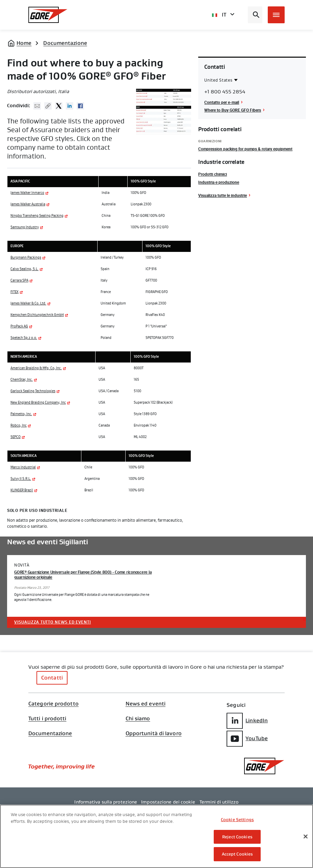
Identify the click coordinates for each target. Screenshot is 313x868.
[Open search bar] (255, 15)
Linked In (70, 106)
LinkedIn (247, 721)
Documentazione (65, 43)
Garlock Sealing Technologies (33, 391)
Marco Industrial (23, 467)
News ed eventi (146, 704)
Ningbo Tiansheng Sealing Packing (37, 216)
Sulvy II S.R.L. (21, 479)
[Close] (306, 837)
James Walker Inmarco (27, 193)
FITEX (15, 292)
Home (24, 43)
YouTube (247, 739)
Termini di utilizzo (219, 802)
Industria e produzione (219, 182)
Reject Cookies (237, 837)
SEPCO (16, 437)
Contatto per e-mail (222, 102)
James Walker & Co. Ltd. (28, 303)
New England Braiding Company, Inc (38, 403)
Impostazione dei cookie (168, 802)
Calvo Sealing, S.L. (24, 269)
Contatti (52, 678)
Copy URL (48, 106)
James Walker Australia (28, 204)
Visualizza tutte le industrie (223, 195)
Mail (37, 106)
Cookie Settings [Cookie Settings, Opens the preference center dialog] (237, 820)
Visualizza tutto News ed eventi (53, 622)
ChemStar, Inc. (22, 380)
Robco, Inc (19, 426)
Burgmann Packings (26, 258)
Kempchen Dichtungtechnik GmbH (37, 315)
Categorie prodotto (54, 704)
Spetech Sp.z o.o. (24, 338)
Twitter (59, 106)
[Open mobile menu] (276, 15)
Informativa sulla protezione (106, 802)
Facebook (80, 106)
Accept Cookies (238, 854)
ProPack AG (19, 326)
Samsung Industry (25, 227)
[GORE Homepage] (48, 15)
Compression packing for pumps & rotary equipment (245, 149)
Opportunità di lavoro (154, 733)
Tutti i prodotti (47, 719)
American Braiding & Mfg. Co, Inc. (36, 368)
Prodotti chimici (213, 174)
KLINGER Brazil (22, 490)
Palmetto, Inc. (21, 414)
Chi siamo (138, 719)
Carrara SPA (19, 281)
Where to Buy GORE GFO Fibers (233, 110)
